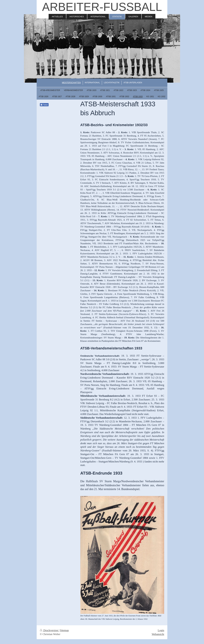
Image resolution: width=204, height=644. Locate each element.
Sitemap (64, 630)
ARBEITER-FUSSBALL (102, 7)
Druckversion (49, 630)
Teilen (44, 105)
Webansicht (158, 634)
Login (161, 630)
